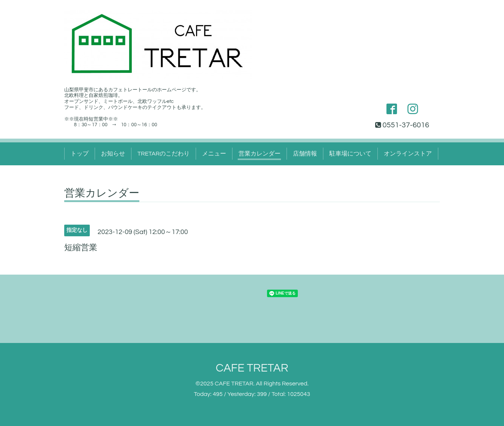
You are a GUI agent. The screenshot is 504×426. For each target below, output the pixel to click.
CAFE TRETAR (252, 368)
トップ (80, 154)
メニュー (214, 154)
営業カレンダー (260, 154)
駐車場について (350, 154)
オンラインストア (408, 154)
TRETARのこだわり (164, 154)
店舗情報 (305, 154)
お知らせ (113, 154)
